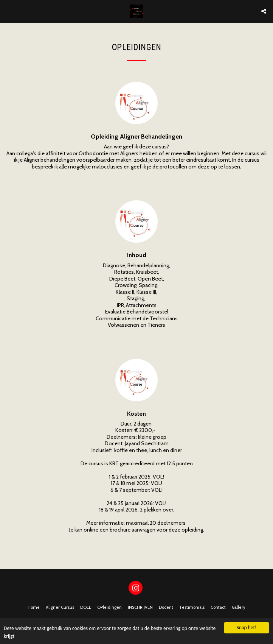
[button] (8, 11)
